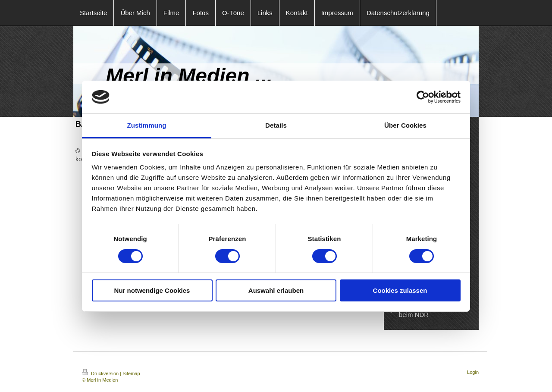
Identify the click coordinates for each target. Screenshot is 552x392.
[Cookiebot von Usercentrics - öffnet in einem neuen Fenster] (423, 97)
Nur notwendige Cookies (152, 290)
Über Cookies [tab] (405, 125)
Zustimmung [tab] (147, 125)
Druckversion (101, 373)
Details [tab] (276, 125)
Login (473, 372)
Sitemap (131, 373)
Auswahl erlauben (276, 290)
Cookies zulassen (400, 290)
